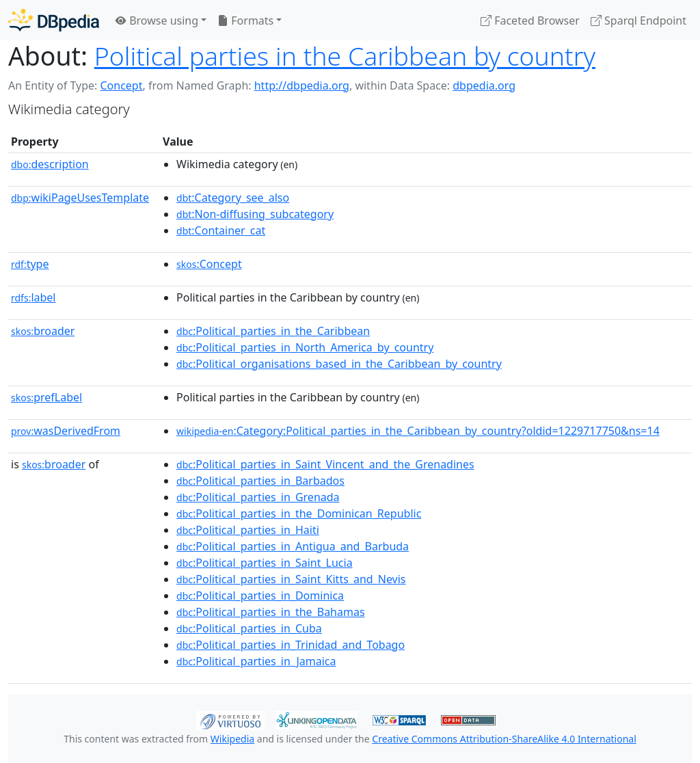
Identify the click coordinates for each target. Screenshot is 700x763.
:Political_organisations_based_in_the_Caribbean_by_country (339, 364)
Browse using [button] (157, 21)
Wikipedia (232, 739)
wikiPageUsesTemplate (80, 198)
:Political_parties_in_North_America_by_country (305, 347)
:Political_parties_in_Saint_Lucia (265, 563)
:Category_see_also (233, 198)
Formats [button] (245, 21)
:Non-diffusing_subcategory (255, 214)
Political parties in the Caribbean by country (345, 56)
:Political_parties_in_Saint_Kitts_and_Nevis (291, 579)
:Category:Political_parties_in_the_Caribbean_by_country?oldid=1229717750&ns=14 (418, 431)
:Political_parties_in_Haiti (248, 530)
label (33, 297)
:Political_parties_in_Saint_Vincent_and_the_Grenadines (325, 464)
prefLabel (46, 397)
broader (43, 331)
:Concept (209, 264)
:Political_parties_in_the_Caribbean (273, 331)
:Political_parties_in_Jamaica (256, 661)
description (50, 164)
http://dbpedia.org (302, 85)
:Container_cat (221, 230)
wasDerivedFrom (66, 431)
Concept (121, 85)
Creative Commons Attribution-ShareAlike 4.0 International (504, 739)
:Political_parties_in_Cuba (249, 628)
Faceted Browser (530, 21)
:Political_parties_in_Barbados (260, 481)
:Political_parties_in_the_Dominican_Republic (299, 513)
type (30, 264)
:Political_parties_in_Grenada (258, 497)
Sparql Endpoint (638, 21)
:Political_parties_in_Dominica (260, 595)
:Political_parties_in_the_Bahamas (271, 612)
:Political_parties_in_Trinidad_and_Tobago (291, 645)
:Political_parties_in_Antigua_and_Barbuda (293, 546)
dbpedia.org (484, 85)
